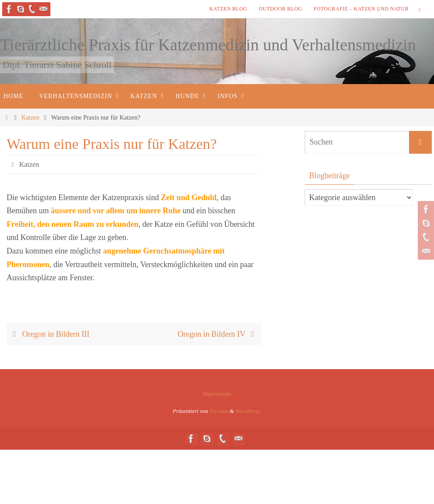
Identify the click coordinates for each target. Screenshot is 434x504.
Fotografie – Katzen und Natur (361, 9)
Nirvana (219, 411)
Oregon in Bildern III (49, 334)
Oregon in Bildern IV (218, 334)
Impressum (217, 394)
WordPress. (248, 411)
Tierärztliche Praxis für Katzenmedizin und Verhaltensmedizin (208, 45)
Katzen (30, 117)
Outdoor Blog (280, 9)
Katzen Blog (228, 9)
